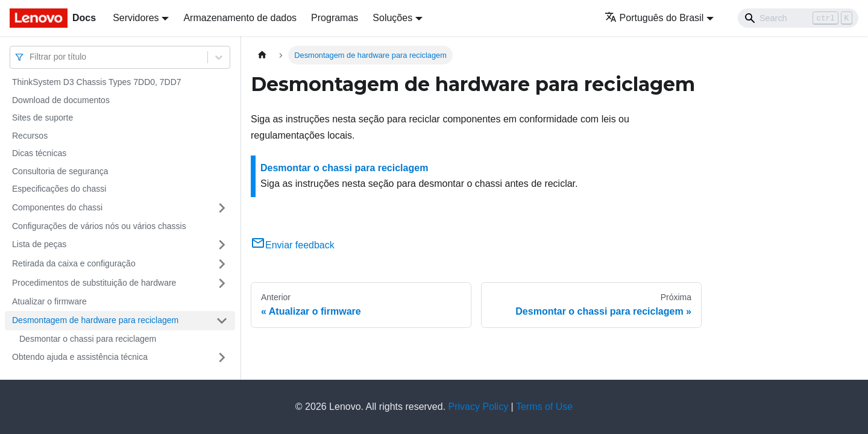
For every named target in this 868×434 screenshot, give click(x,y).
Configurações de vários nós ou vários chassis (99, 226)
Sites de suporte (42, 118)
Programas (335, 18)
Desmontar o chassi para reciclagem (88, 339)
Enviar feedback (293, 245)
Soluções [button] (392, 18)
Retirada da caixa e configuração (74, 263)
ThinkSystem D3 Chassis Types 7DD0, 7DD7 (97, 82)
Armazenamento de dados (240, 18)
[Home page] (262, 55)
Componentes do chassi (57, 207)
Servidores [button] (136, 18)
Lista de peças (39, 244)
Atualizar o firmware (49, 301)
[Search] (798, 18)
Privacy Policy (479, 407)
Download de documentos (61, 100)
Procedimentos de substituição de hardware (94, 283)
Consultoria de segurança (60, 171)
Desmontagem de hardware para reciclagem (95, 320)
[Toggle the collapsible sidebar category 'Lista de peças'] (222, 245)
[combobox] (31, 57)
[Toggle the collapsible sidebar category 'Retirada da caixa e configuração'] (222, 264)
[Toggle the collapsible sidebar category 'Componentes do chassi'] (222, 208)
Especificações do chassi (59, 189)
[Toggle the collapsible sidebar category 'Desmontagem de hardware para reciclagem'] (222, 321)
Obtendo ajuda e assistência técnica (80, 357)
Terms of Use (544, 407)
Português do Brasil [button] (654, 18)
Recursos (30, 136)
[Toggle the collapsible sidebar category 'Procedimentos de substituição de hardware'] (222, 283)
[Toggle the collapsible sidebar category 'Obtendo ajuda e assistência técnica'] (222, 357)
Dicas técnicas (39, 153)
